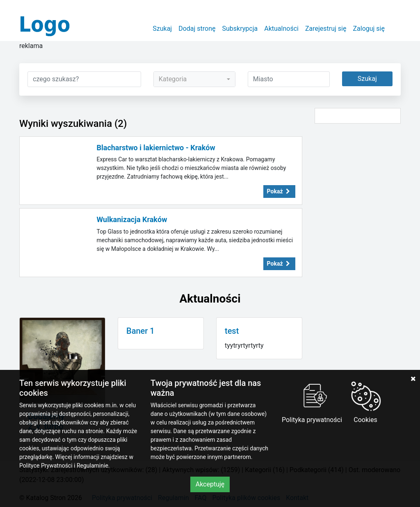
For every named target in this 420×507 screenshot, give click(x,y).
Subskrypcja (240, 29)
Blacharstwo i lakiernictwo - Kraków (156, 148)
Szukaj (162, 29)
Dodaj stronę (197, 29)
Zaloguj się (369, 29)
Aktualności (281, 29)
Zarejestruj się (326, 29)
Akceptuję (210, 484)
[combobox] (194, 79)
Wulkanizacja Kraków (132, 219)
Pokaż (279, 191)
